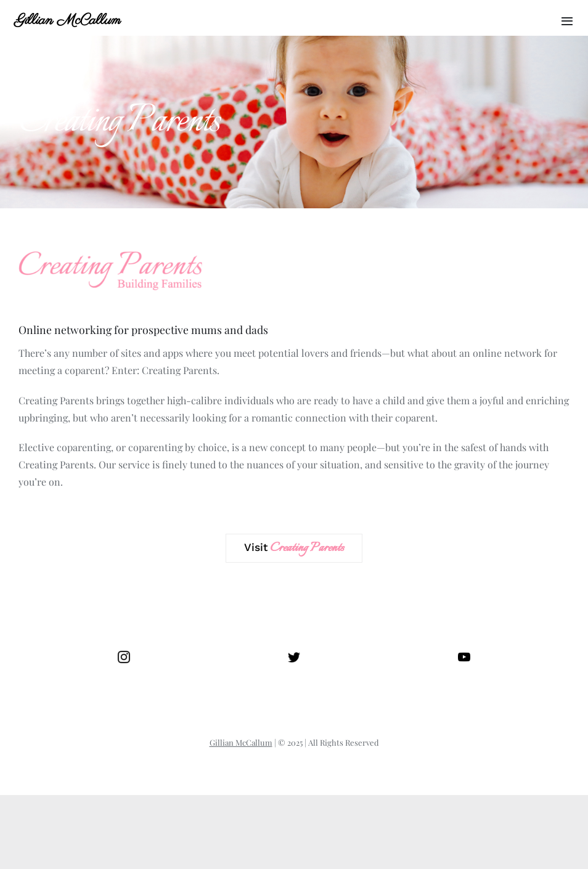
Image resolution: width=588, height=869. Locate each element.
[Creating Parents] (111, 246)
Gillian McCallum (68, 21)
